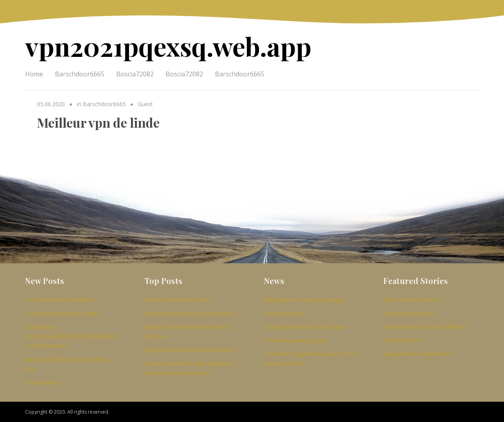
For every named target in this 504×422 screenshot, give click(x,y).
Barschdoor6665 (80, 74)
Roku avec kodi (284, 313)
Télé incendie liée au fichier (62, 313)
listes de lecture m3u (412, 299)
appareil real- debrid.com (418, 354)
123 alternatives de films (59, 299)
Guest (145, 104)
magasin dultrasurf (409, 313)
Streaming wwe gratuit (295, 340)
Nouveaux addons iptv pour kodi (189, 313)
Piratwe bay (42, 382)
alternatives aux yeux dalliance (425, 327)
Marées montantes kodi (177, 299)
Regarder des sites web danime (189, 350)
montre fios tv (403, 340)
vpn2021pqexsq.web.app (168, 46)
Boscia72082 (135, 74)
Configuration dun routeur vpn (305, 327)
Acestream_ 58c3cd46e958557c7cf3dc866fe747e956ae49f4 (72, 336)
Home (34, 74)
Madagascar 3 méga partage (304, 299)
